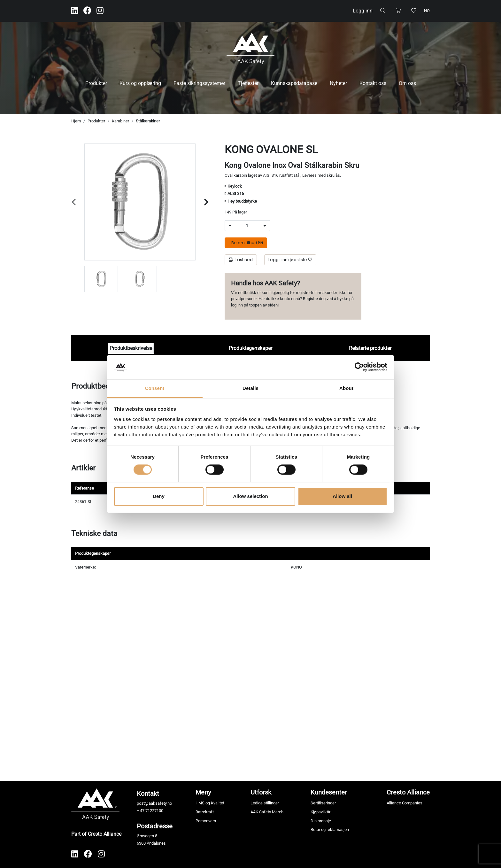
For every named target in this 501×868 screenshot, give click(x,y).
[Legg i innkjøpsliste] (290, 260)
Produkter (96, 83)
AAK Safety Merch (267, 812)
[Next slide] (206, 202)
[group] (101, 279)
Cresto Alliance (408, 792)
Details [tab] (250, 388)
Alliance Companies (405, 803)
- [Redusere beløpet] (230, 225)
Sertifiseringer (323, 803)
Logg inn (363, 11)
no (427, 11)
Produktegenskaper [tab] (250, 348)
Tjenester (248, 83)
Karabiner (120, 121)
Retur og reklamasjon (330, 829)
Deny (159, 496)
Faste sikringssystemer (199, 83)
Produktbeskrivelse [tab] (131, 348)
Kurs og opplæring (140, 83)
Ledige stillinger (265, 803)
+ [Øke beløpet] (265, 225)
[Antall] (247, 226)
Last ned (241, 260)
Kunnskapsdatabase (294, 83)
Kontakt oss (373, 83)
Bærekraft (205, 812)
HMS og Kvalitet (210, 803)
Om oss (407, 83)
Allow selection (250, 496)
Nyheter (338, 83)
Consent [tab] (155, 388)
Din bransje (321, 821)
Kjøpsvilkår (320, 812)
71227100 (154, 811)
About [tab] (346, 388)
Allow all (342, 496)
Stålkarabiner (148, 121)
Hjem (76, 121)
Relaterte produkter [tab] (370, 348)
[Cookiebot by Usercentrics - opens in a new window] (359, 367)
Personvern (206, 821)
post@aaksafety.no (154, 803)
